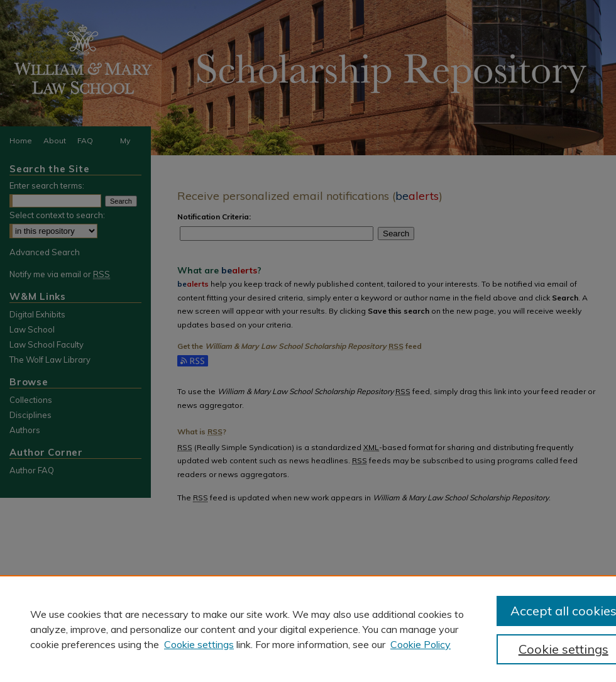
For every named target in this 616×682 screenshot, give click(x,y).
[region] (308, 629)
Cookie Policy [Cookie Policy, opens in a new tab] (421, 644)
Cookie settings (199, 644)
